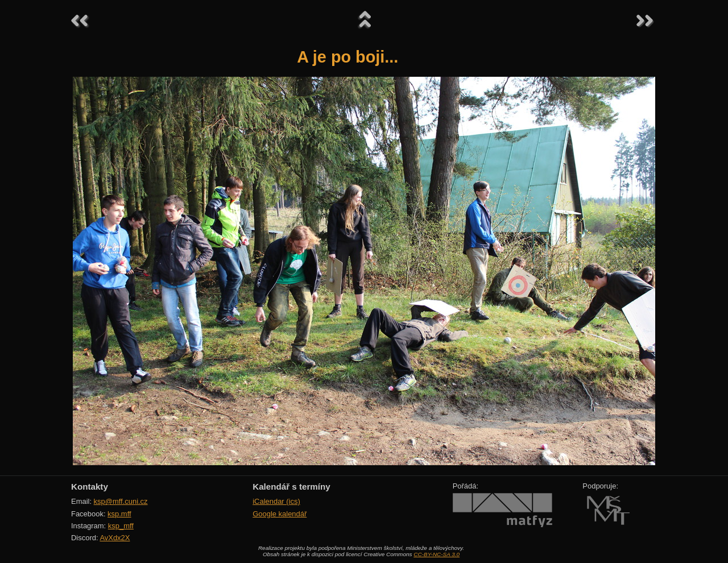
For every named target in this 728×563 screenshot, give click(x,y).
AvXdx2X (115, 538)
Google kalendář (280, 514)
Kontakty (90, 487)
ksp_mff (121, 526)
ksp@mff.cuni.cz (121, 501)
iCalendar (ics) (276, 501)
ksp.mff (119, 514)
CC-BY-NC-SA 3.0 (437, 554)
